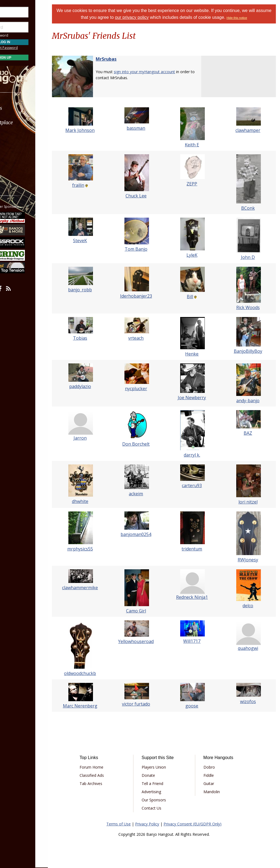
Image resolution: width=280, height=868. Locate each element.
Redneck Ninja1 (197, 597)
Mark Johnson (92, 130)
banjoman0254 (144, 534)
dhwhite (92, 501)
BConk (250, 208)
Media (19, 151)
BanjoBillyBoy (250, 351)
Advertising (160, 792)
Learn (18, 137)
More (17, 166)
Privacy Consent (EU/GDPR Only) (199, 824)
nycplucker (145, 389)
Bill (195, 297)
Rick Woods (250, 307)
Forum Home (104, 767)
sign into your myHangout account (158, 72)
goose (197, 706)
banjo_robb (92, 290)
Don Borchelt (144, 444)
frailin (90, 185)
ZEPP (197, 184)
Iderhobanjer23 (145, 296)
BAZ (250, 433)
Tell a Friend (161, 783)
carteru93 (197, 485)
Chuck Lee (145, 196)
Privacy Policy (154, 824)
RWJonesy (250, 560)
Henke (197, 354)
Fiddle (213, 775)
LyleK (197, 255)
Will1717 (197, 641)
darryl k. (197, 455)
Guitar (213, 783)
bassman (144, 128)
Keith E (197, 145)
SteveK (92, 241)
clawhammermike (92, 588)
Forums (20, 108)
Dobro (214, 767)
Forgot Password (31, 48)
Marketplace (25, 122)
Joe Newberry (197, 398)
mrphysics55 (92, 549)
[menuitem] (31, 108)
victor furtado (145, 704)
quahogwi (250, 648)
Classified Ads (104, 775)
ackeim (144, 494)
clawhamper (250, 130)
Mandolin (216, 792)
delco (250, 606)
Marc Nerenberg (92, 706)
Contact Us (160, 808)
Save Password (21, 35)
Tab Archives (103, 783)
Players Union (163, 767)
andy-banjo (250, 401)
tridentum (197, 549)
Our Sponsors (163, 800)
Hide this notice (252, 18)
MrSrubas (120, 59)
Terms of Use (125, 824)
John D (250, 257)
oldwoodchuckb (92, 673)
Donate (157, 775)
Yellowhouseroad (144, 641)
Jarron (92, 438)
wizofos (250, 701)
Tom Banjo (145, 249)
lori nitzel (250, 502)
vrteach (144, 338)
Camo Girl (145, 611)
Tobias (92, 338)
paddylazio (92, 386)
